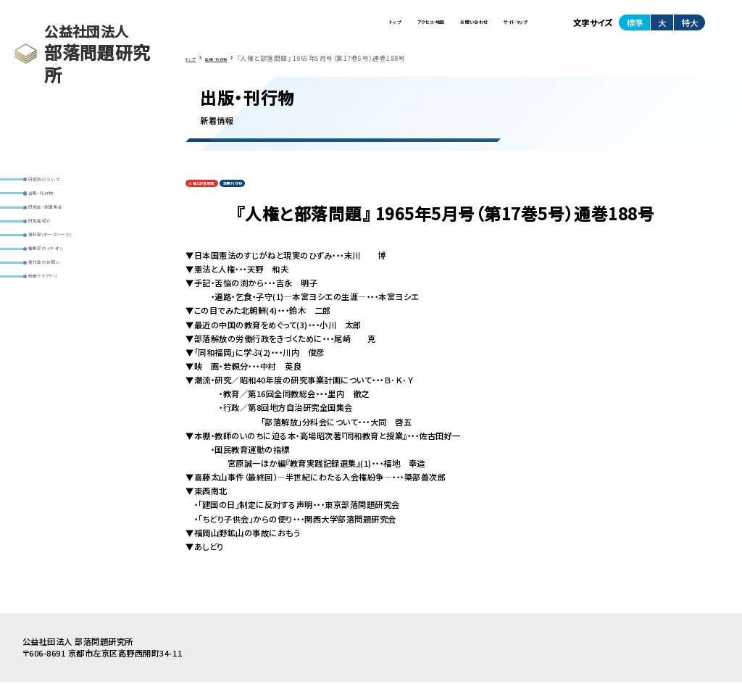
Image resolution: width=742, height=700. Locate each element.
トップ (278, 28)
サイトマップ (499, 28)
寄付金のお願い (62, 320)
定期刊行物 (272, 198)
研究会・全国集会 (65, 229)
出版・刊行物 (57, 206)
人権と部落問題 (215, 198)
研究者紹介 (54, 252)
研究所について (62, 184)
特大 (690, 28)
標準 (635, 28)
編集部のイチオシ (65, 297)
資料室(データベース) (73, 275)
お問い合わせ (423, 28)
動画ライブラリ (61, 343)
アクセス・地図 (343, 28)
